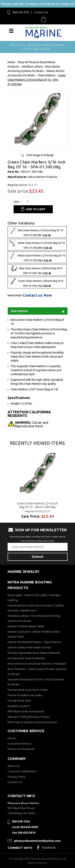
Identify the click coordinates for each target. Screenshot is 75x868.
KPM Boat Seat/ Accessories (26, 711)
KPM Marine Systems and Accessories (32, 722)
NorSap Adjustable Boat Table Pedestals (34, 653)
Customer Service (19, 743)
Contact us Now (37, 295)
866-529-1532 (21, 12)
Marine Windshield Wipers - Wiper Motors (34, 642)
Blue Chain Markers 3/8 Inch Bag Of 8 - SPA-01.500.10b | (37, 270)
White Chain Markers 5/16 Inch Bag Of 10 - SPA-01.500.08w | (37, 245)
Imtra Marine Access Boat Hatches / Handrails (37, 664)
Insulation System (19, 706)
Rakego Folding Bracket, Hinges (29, 717)
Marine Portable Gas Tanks (25, 695)
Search (34, 19)
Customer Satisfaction (22, 771)
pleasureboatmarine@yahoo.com (37, 841)
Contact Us (41, 12)
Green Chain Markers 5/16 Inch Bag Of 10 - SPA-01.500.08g (37, 505)
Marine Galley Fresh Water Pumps (29, 647)
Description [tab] (38, 311)
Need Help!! (15, 295)
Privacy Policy (16, 777)
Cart (45, 19)
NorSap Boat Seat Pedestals (26, 658)
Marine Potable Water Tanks (26, 626)
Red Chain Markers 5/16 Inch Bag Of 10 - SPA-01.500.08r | (37, 232)
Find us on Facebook (21, 749)
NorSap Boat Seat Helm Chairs (28, 690)
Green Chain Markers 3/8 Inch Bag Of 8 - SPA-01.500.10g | (37, 283)
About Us (13, 766)
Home (12, 738)
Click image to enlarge (40, 155)
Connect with (20, 848)
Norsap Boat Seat (19, 701)
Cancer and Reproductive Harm (32, 424)
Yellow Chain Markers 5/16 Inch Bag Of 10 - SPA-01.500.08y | (37, 257)
